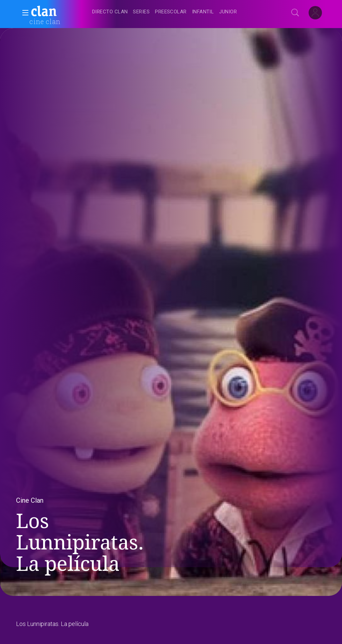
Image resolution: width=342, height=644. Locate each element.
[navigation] (178, 12)
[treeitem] (110, 12)
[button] (23, 13)
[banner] (60, 12)
